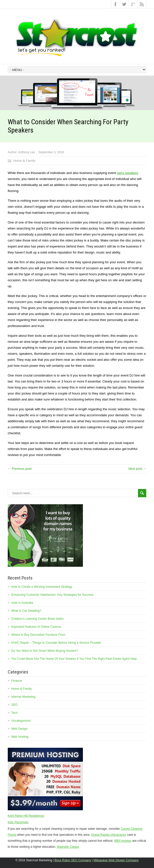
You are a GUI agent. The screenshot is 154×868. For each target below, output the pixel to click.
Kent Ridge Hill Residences (26, 816)
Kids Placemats (18, 822)
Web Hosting (20, 737)
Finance (17, 681)
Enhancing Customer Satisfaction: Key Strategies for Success (52, 595)
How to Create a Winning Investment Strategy (42, 587)
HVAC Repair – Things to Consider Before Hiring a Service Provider (56, 643)
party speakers (128, 173)
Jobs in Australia (22, 603)
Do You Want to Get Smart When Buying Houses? (45, 651)
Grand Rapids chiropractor (109, 835)
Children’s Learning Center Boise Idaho (37, 619)
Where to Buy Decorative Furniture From (38, 635)
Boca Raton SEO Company (73, 860)
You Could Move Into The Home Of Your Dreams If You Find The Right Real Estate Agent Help (74, 659)
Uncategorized (21, 721)
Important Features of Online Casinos (36, 627)
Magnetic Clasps (68, 847)
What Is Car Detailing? (26, 611)
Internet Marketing (23, 697)
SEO (14, 705)
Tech (14, 713)
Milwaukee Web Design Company (116, 860)
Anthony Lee (26, 152)
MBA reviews (123, 841)
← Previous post (20, 469)
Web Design (19, 729)
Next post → (137, 469)
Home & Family (24, 161)
